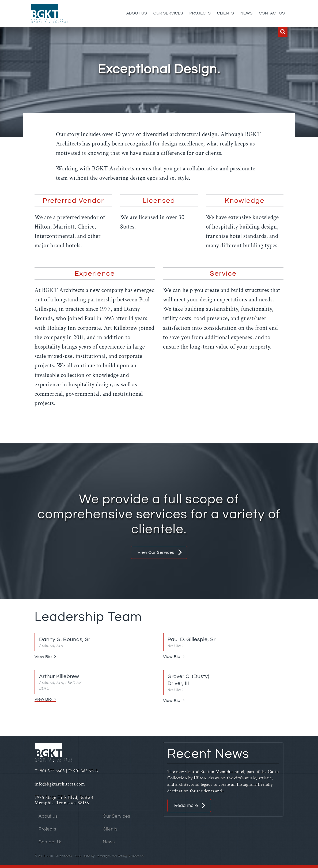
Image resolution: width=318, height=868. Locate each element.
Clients (226, 13)
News (247, 13)
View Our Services (156, 552)
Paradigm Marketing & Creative (120, 856)
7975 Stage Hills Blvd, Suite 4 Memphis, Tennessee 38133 (64, 800)
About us (137, 13)
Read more (186, 806)
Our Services (168, 13)
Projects (200, 13)
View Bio (43, 657)
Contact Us (272, 13)
